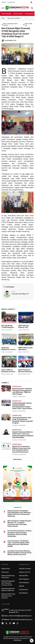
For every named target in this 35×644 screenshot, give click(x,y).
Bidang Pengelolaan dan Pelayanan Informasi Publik (8, 583)
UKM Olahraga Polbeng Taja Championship (24, 327)
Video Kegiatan (24, 583)
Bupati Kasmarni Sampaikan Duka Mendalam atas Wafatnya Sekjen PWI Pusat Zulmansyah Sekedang (19, 513)
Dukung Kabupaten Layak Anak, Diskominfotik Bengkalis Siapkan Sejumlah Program (23, 420)
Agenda (4, 2)
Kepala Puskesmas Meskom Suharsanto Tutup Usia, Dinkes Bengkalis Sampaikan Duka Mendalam (23, 435)
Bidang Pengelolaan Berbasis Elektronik (8, 589)
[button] (3, 8)
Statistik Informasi (25, 569)
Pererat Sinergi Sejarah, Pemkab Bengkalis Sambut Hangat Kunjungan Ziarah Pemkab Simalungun (20, 533)
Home (3, 18)
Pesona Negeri (6, 14)
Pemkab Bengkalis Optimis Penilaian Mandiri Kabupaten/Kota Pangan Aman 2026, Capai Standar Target (22, 407)
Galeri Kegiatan (24, 579)
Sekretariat (5, 572)
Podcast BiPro (24, 576)
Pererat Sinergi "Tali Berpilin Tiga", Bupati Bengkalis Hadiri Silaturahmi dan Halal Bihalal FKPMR (19, 544)
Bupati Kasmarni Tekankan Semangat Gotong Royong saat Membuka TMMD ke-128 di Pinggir (22, 391)
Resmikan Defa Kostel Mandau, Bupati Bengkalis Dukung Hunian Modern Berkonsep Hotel (20, 553)
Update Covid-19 (24, 572)
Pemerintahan (18, 14)
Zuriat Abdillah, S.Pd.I (10, 40)
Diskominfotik (18, 640)
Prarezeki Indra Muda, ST (20, 294)
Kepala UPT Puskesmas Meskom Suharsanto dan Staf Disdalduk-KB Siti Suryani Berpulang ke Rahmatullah (21, 450)
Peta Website (23, 593)
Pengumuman (11, 2)
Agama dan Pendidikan (14, 18)
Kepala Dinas (6, 569)
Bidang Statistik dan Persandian (8, 577)
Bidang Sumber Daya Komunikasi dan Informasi (8, 596)
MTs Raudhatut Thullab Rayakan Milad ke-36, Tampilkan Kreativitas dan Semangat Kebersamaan (19, 523)
